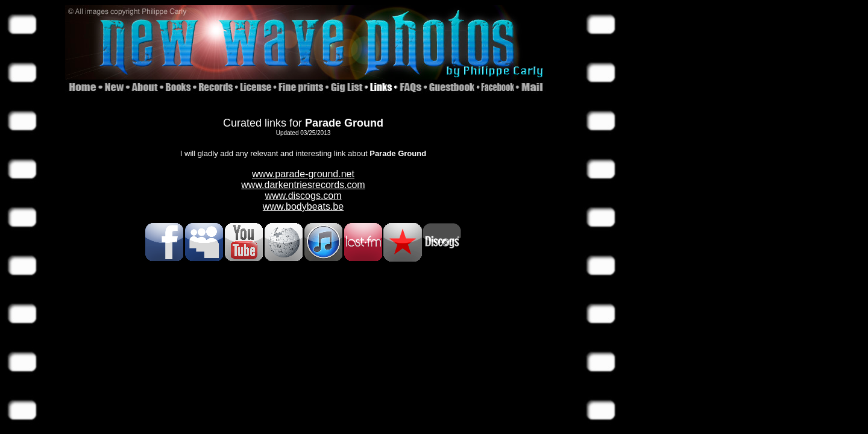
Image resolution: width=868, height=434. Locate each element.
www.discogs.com (303, 196)
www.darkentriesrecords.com (303, 185)
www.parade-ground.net (303, 174)
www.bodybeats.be (303, 206)
